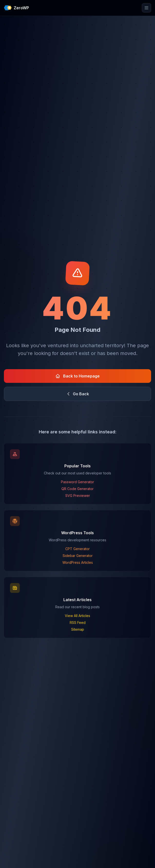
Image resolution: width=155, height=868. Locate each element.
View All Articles (77, 616)
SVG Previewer (78, 496)
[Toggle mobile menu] (146, 8)
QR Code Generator (77, 489)
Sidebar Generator (78, 556)
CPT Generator (77, 549)
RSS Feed (78, 622)
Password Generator (77, 482)
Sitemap (78, 629)
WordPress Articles (78, 562)
